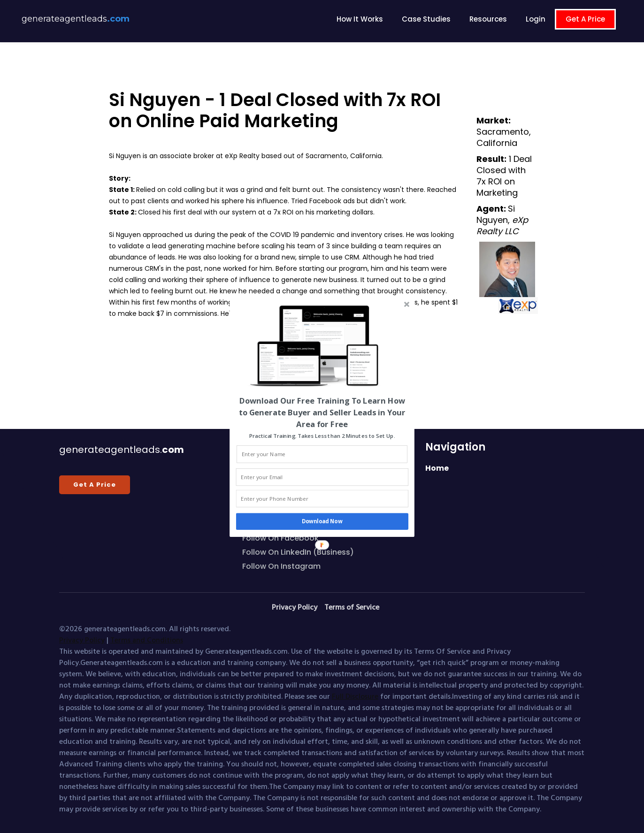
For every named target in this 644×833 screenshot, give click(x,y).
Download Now (322, 521)
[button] (322, 412)
